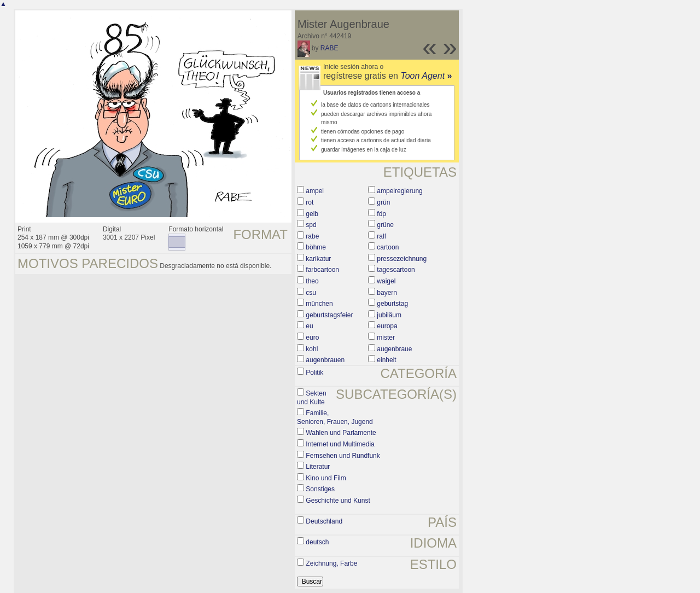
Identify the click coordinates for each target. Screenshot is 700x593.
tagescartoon (396, 270)
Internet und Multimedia (340, 444)
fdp (381, 214)
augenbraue (394, 349)
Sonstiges (320, 489)
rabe (312, 236)
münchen (319, 304)
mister (386, 338)
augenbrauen (325, 360)
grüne (385, 225)
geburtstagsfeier (329, 315)
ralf (381, 236)
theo (312, 281)
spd (311, 225)
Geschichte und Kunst (338, 501)
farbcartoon (322, 270)
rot (310, 202)
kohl (312, 349)
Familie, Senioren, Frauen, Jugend (335, 417)
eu (309, 326)
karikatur (318, 259)
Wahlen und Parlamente (341, 433)
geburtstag (392, 304)
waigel (386, 281)
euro (312, 338)
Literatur (318, 467)
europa (387, 326)
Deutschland (324, 521)
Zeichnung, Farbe (331, 563)
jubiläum (389, 315)
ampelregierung (399, 191)
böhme (316, 247)
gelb (312, 214)
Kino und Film (326, 478)
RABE (329, 48)
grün (383, 202)
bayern (387, 293)
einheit (386, 360)
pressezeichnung (402, 259)
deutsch (317, 542)
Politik (314, 373)
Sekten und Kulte (312, 398)
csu (311, 293)
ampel (315, 191)
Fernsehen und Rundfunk (343, 456)
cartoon (388, 247)
